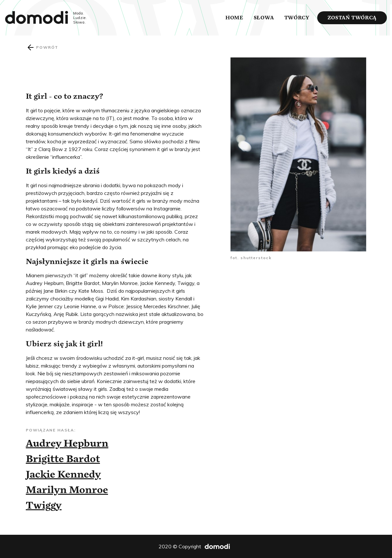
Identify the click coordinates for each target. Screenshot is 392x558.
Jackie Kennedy (63, 474)
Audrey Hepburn (67, 443)
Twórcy (297, 18)
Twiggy (44, 505)
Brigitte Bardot (63, 459)
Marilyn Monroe (67, 490)
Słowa (264, 18)
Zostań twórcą (352, 18)
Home (234, 18)
